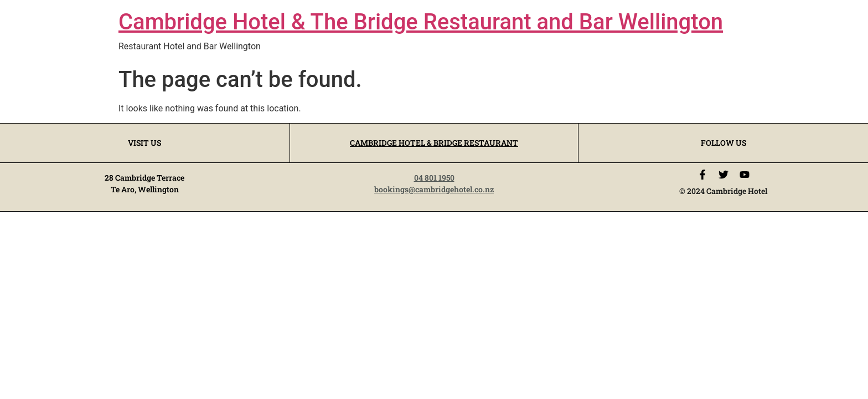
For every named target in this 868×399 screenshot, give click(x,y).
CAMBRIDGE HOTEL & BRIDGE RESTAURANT (434, 143)
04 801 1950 (434, 178)
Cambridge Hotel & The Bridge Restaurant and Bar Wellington (421, 22)
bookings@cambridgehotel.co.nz (434, 189)
